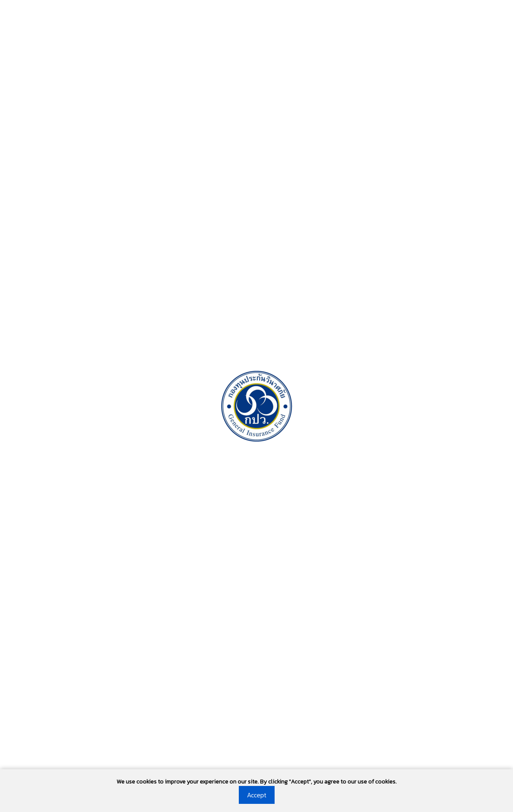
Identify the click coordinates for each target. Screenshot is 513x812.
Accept (257, 795)
